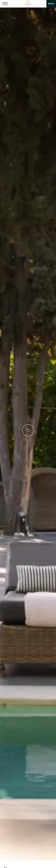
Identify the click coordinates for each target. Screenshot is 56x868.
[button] (5, 4)
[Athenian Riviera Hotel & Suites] (28, 4)
